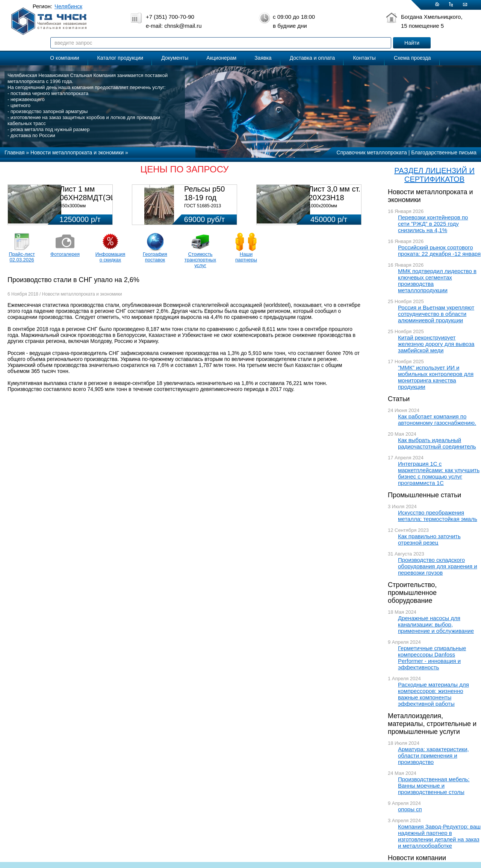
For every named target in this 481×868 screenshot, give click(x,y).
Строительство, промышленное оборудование (412, 593)
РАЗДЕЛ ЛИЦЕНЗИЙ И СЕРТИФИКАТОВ (434, 175)
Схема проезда (412, 58)
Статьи (399, 399)
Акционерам (221, 58)
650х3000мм (73, 206)
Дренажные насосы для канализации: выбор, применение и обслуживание (436, 624)
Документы (175, 58)
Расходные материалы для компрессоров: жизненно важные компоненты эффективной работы (433, 694)
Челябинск (68, 6)
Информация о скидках (110, 257)
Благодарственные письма (444, 152)
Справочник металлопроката (372, 152)
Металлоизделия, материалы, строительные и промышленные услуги (432, 724)
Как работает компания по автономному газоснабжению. (437, 420)
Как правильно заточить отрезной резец (429, 539)
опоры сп (410, 809)
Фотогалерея (65, 254)
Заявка (263, 58)
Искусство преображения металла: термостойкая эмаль (438, 516)
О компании (64, 58)
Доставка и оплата (312, 58)
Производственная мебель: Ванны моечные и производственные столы (434, 786)
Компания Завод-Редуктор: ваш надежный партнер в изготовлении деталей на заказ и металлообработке (439, 836)
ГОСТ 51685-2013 (203, 206)
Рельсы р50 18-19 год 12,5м (204, 198)
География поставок (155, 257)
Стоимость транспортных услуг (200, 260)
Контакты (364, 58)
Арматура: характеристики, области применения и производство (433, 756)
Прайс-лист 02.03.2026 (22, 257)
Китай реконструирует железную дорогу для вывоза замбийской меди (436, 344)
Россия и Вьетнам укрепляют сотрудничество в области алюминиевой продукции (436, 314)
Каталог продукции (120, 58)
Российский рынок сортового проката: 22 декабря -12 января (439, 251)
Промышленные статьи (424, 495)
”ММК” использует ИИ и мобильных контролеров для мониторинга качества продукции (436, 377)
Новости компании (417, 858)
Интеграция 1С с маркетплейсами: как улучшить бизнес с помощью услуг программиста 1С (439, 473)
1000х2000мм (323, 206)
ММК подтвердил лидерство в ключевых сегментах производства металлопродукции (437, 281)
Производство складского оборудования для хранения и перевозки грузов (438, 566)
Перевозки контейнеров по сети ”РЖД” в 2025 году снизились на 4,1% (433, 224)
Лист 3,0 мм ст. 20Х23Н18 (334, 193)
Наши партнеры (246, 257)
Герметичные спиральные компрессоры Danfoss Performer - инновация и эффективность (432, 658)
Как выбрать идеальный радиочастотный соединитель (437, 443)
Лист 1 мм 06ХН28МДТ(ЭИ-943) (97, 193)
